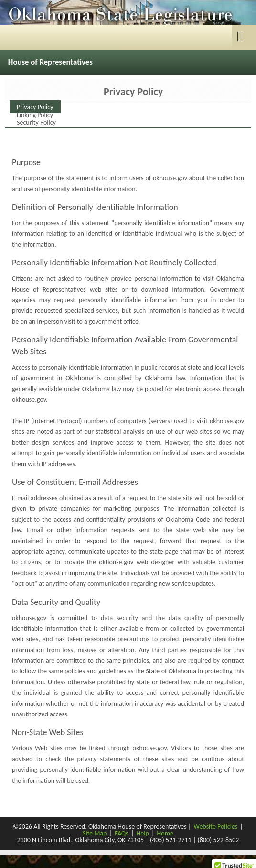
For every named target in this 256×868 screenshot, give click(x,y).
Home (165, 833)
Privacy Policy (35, 107)
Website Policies (215, 827)
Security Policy (36, 123)
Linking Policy (35, 115)
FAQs (122, 833)
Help (143, 833)
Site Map (95, 833)
